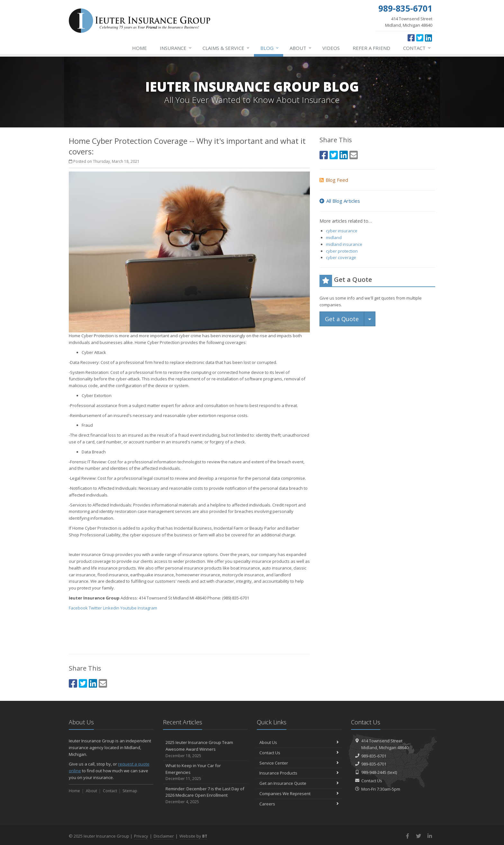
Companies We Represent (299, 794)
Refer (371, 48)
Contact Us (299, 753)
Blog (270, 48)
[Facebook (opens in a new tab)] (411, 38)
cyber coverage (341, 257)
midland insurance (344, 244)
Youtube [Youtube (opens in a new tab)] (128, 608)
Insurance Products (299, 773)
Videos (331, 48)
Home (139, 48)
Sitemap (130, 791)
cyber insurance (342, 231)
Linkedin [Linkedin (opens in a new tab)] (111, 608)
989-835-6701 (374, 756)
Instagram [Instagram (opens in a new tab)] (147, 608)
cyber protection (342, 251)
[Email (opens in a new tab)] (103, 683)
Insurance (176, 48)
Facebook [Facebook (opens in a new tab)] (78, 608)
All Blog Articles (340, 201)
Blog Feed (334, 180)
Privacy (141, 836)
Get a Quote (342, 319)
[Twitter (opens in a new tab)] (420, 38)
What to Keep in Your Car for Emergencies (205, 772)
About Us (299, 742)
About (301, 48)
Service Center (299, 763)
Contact (417, 48)
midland (334, 237)
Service (226, 48)
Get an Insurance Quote (299, 783)
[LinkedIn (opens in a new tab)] (428, 38)
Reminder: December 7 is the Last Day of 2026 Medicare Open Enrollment (205, 795)
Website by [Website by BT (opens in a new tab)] (193, 836)
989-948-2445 (374, 772)
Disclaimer (164, 836)
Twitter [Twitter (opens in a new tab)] (95, 608)
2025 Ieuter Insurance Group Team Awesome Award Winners (205, 749)
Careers (299, 804)
